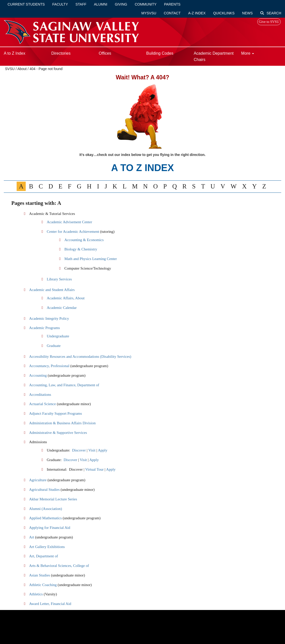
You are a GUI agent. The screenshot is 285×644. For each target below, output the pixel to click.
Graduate (54, 346)
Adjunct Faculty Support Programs (55, 413)
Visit (92, 450)
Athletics (36, 594)
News (247, 13)
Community (146, 4)
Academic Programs (44, 328)
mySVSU (149, 13)
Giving (121, 4)
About (22, 69)
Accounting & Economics (84, 240)
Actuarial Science (42, 404)
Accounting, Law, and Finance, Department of (64, 385)
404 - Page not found (46, 69)
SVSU (10, 69)
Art (31, 537)
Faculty (60, 4)
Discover (79, 450)
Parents (172, 4)
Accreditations (40, 395)
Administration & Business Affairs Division (62, 423)
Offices (105, 53)
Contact (172, 13)
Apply (103, 450)
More (248, 53)
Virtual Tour (94, 469)
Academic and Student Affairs (52, 290)
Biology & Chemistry (81, 249)
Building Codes (160, 53)
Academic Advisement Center (69, 222)
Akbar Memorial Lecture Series (53, 499)
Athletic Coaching (43, 585)
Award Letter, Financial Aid (50, 604)
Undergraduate (58, 336)
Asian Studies (39, 575)
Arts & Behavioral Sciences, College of (59, 566)
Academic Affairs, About (66, 298)
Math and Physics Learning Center (90, 259)
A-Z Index (197, 13)
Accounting (38, 375)
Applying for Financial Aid (50, 528)
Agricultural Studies (44, 490)
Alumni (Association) (45, 509)
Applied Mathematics (45, 518)
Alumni (101, 4)
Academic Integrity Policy (49, 318)
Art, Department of (43, 556)
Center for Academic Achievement (73, 232)
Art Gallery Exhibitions (47, 547)
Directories (61, 53)
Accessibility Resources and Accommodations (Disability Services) (80, 357)
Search (271, 13)
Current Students (26, 4)
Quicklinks (224, 13)
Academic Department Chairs (214, 56)
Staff (81, 4)
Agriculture (38, 480)
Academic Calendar (62, 308)
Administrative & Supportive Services (58, 433)
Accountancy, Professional (49, 366)
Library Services (59, 279)
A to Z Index (14, 53)
